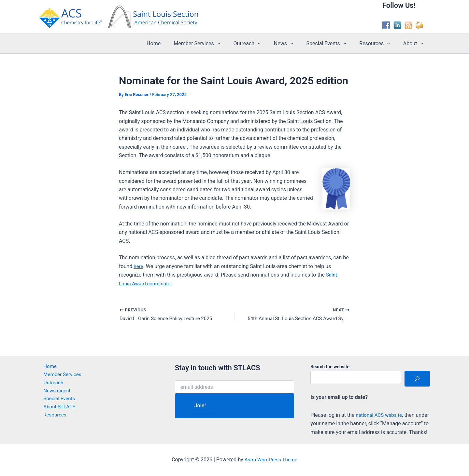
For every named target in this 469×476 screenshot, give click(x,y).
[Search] (417, 370)
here (139, 266)
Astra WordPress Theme (271, 460)
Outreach (259, 44)
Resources (379, 44)
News (293, 44)
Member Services (211, 44)
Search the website (330, 358)
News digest (53, 384)
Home (171, 43)
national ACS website (380, 406)
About (415, 44)
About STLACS (56, 401)
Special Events (333, 44)
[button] (232, 44)
